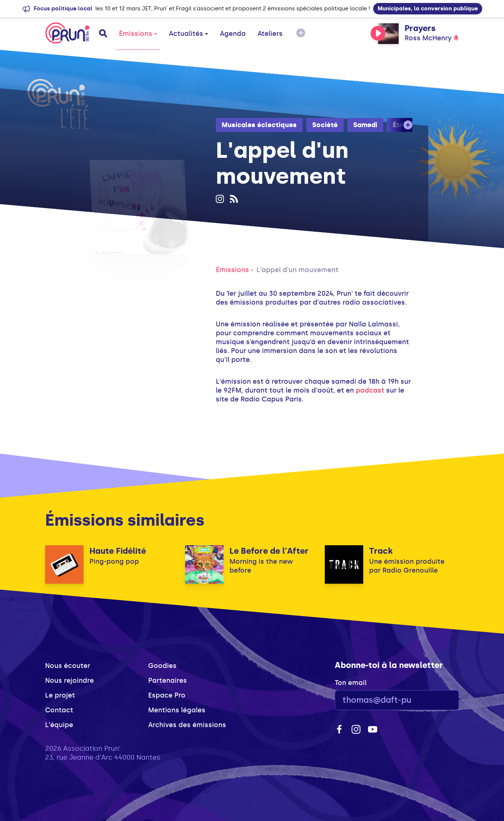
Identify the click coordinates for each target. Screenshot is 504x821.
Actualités (188, 34)
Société (325, 125)
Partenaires (168, 681)
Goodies (162, 666)
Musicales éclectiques (259, 125)
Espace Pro (167, 695)
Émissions (138, 34)
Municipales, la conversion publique (428, 9)
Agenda (233, 34)
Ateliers (270, 34)
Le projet (60, 695)
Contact (59, 710)
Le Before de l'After (269, 551)
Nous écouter (68, 666)
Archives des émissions (187, 725)
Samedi (365, 125)
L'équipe (59, 725)
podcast (370, 390)
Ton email (351, 683)
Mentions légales (177, 710)
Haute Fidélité (118, 551)
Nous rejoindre (69, 681)
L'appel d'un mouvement (297, 270)
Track (381, 551)
